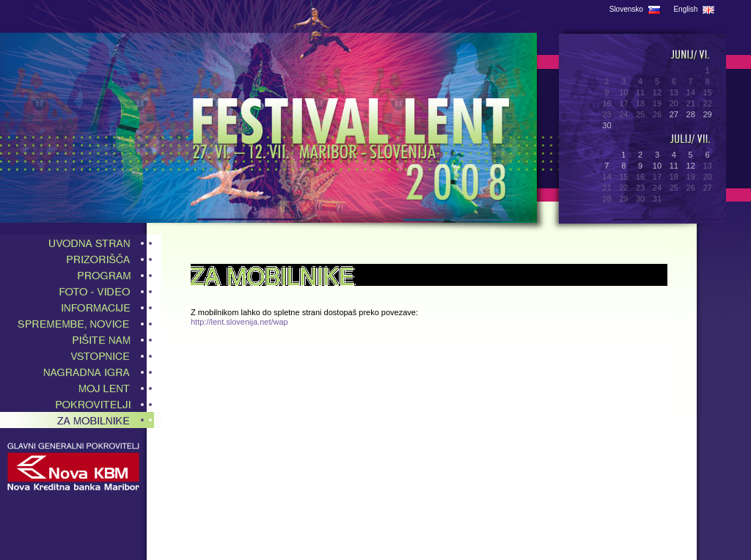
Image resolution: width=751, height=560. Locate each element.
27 (674, 114)
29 (707, 114)
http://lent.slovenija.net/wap (239, 322)
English (694, 9)
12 (691, 166)
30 (607, 125)
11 (674, 166)
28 (691, 114)
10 (657, 166)
